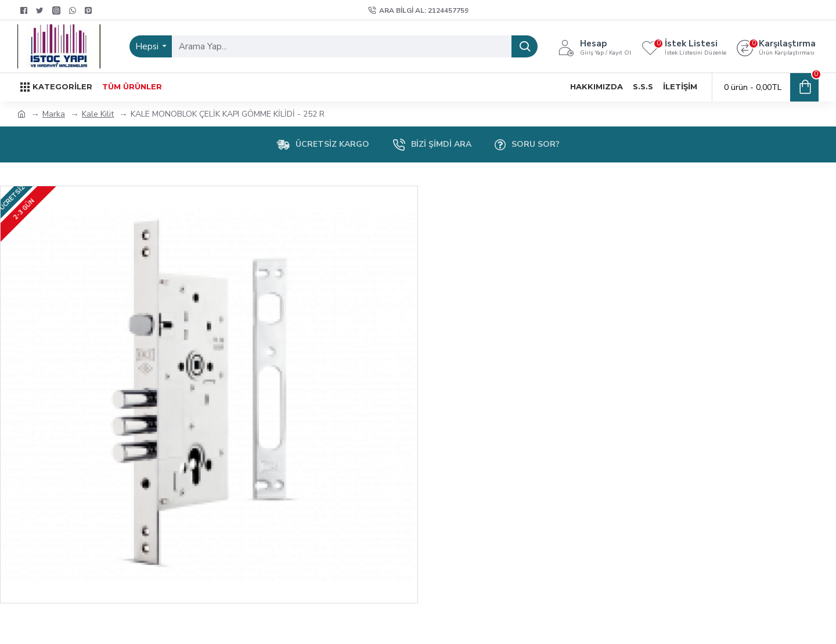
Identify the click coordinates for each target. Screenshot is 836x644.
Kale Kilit (98, 114)
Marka (54, 114)
